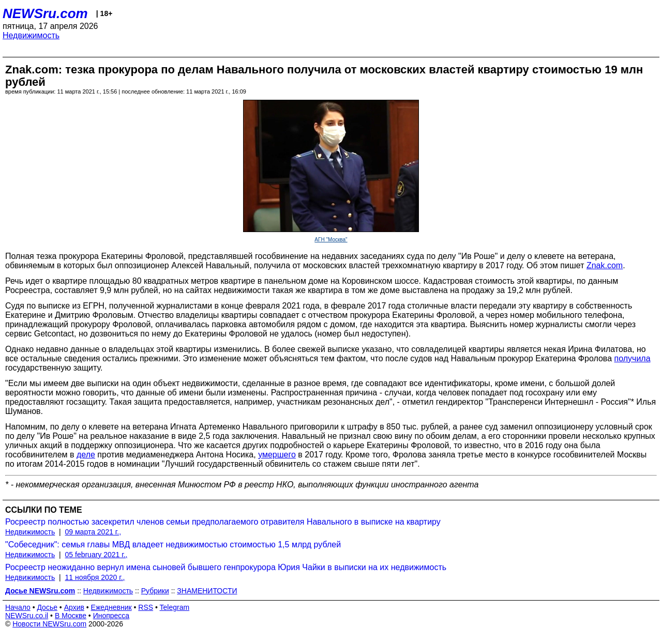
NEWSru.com (45, 13)
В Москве (71, 616)
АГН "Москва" (331, 240)
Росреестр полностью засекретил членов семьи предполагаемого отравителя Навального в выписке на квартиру (223, 522)
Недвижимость (31, 35)
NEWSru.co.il (27, 616)
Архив (74, 607)
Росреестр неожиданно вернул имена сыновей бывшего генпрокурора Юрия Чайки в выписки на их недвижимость (226, 567)
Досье (47, 607)
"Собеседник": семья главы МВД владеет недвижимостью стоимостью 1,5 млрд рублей (173, 545)
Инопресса (111, 616)
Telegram (175, 607)
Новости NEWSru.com (49, 624)
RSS (146, 607)
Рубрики (155, 591)
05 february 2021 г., (96, 555)
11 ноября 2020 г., (95, 577)
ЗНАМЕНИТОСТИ (207, 591)
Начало (18, 607)
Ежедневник (111, 607)
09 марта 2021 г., (93, 532)
